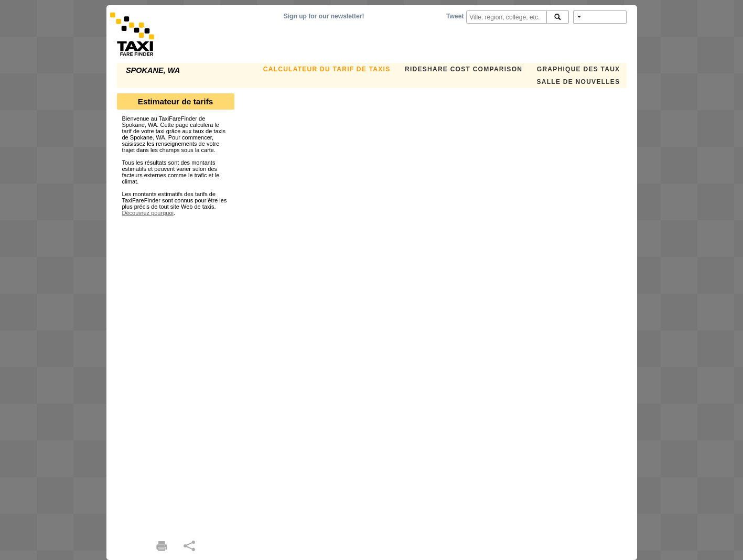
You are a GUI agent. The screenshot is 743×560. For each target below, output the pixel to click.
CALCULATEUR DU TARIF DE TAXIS (327, 69)
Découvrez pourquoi (148, 213)
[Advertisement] (176, 373)
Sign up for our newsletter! (324, 16)
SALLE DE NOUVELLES (579, 82)
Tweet (455, 16)
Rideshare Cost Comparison (464, 69)
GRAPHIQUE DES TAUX (579, 69)
